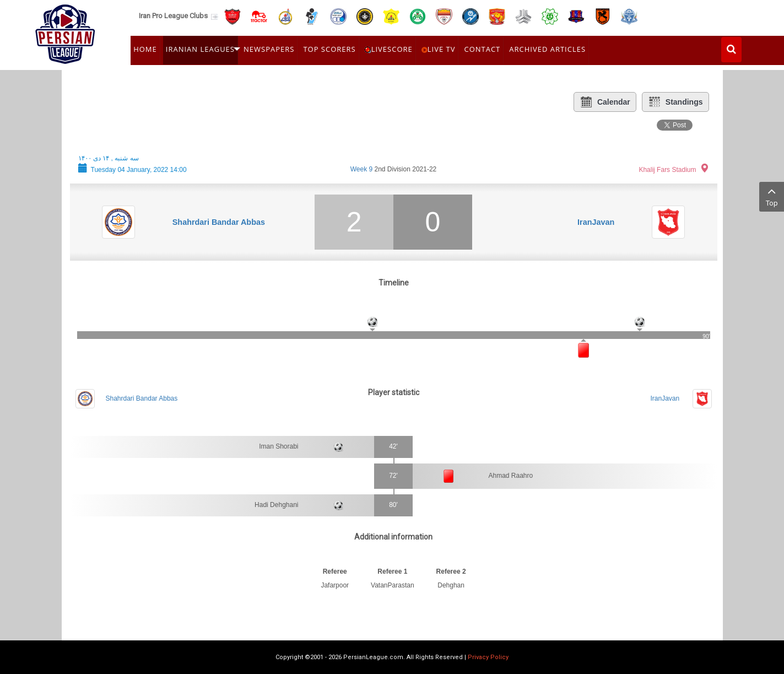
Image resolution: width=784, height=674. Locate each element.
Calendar (605, 102)
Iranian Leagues (200, 49)
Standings (675, 102)
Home (145, 49)
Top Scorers (329, 49)
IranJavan (596, 222)
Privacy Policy (488, 657)
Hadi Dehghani (276, 505)
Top (772, 196)
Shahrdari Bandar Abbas (219, 222)
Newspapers (269, 49)
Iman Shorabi (279, 446)
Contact (482, 49)
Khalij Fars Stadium (667, 170)
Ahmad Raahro (511, 476)
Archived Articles (547, 49)
